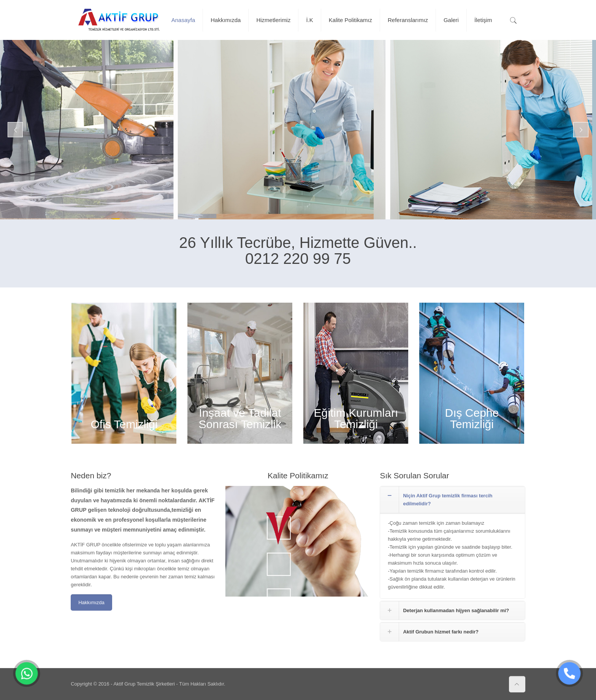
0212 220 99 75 (298, 259)
